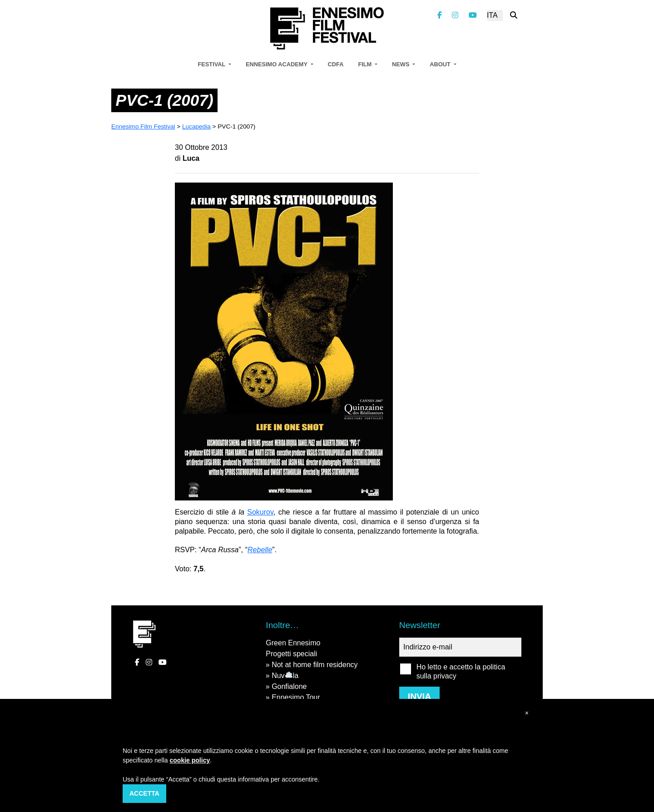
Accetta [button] (144, 793)
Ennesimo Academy (277, 64)
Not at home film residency (315, 665)
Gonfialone (289, 686)
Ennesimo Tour (296, 697)
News (401, 64)
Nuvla (285, 676)
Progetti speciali (291, 654)
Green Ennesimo (293, 643)
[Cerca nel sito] (514, 15)
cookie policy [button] (190, 760)
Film (365, 64)
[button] (527, 713)
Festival (212, 64)
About (441, 64)
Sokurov (260, 512)
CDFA (336, 64)
